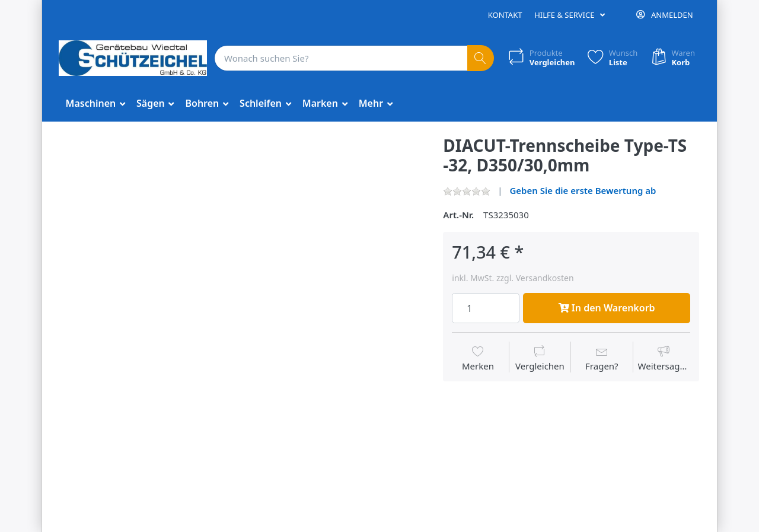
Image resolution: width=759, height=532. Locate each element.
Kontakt (505, 15)
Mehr (372, 103)
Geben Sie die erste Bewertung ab (583, 190)
